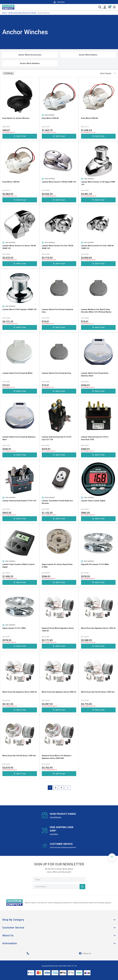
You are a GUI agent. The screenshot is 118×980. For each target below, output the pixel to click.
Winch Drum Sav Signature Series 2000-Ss (20, 692)
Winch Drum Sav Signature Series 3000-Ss (59, 692)
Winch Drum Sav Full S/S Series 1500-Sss (19, 756)
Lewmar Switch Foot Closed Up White (17, 373)
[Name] (59, 880)
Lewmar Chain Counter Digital (93, 501)
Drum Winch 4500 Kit (50, 118)
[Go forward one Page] (67, 788)
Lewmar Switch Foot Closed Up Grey (56, 373)
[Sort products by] (107, 73)
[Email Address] (59, 887)
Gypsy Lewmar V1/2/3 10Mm (14, 628)
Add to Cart (20, 136)
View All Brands (55, 817)
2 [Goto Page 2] (56, 788)
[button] (112, 857)
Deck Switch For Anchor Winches (16, 118)
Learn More (54, 834)
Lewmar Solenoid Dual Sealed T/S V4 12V (19, 501)
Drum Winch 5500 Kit (90, 118)
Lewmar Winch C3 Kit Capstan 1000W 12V (19, 309)
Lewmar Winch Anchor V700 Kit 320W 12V (59, 182)
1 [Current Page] (50, 788)
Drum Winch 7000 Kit (11, 182)
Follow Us (85, 953)
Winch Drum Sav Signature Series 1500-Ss (98, 628)
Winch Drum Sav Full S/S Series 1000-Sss (98, 692)
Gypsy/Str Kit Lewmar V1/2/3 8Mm (95, 564)
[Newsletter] (82, 887)
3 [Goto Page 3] (61, 788)
